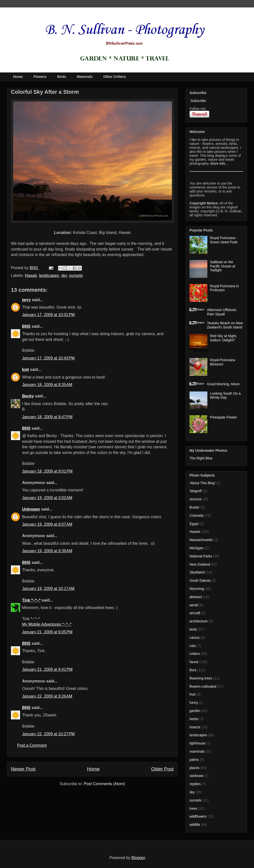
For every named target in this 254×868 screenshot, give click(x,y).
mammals (197, 751)
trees (193, 808)
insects (195, 727)
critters (195, 654)
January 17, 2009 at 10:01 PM (48, 315)
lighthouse (197, 743)
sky (64, 275)
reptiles (195, 784)
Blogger (138, 858)
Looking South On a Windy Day (225, 396)
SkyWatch (197, 572)
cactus (194, 638)
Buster (194, 507)
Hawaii (31, 275)
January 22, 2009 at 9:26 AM (47, 696)
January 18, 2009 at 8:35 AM (47, 385)
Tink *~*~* (31, 600)
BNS (26, 326)
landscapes (49, 275)
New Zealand (200, 564)
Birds (62, 77)
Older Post (162, 769)
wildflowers (198, 816)
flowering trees (201, 678)
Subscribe (198, 101)
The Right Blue (201, 458)
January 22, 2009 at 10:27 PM (48, 734)
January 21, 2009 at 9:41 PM (47, 669)
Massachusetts (201, 540)
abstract (196, 597)
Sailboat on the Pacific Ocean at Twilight (223, 266)
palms (194, 760)
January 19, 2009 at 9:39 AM (47, 551)
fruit (192, 694)
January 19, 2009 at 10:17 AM (48, 589)
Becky (28, 396)
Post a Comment (32, 745)
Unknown (31, 509)
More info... (219, 163)
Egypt (194, 524)
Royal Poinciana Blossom (223, 362)
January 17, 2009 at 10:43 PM (48, 358)
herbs (194, 719)
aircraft (195, 613)
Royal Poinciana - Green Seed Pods (224, 240)
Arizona (195, 499)
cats (193, 646)
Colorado (197, 515)
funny (194, 703)
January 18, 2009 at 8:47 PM (47, 417)
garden (195, 711)
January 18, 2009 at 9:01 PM (47, 471)
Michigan (196, 548)
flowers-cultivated (203, 686)
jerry (26, 300)
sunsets (76, 275)
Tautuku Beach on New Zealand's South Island (225, 325)
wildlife (195, 825)
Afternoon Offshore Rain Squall (222, 312)
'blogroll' (196, 491)
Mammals (85, 77)
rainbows (196, 776)
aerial (194, 605)
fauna (194, 662)
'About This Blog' (202, 483)
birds (193, 629)
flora (193, 670)
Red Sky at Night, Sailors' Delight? (224, 338)
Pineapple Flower (223, 417)
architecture (199, 621)
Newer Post (23, 769)
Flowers (40, 77)
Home (18, 77)
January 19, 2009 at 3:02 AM (47, 498)
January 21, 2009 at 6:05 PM (47, 632)
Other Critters (114, 77)
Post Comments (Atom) (104, 784)
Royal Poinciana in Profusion (224, 288)
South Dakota (200, 580)
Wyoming (197, 589)
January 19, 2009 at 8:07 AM (47, 524)
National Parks (201, 556)
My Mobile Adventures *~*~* (47, 624)
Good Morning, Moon (223, 384)
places (194, 768)
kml (26, 370)
